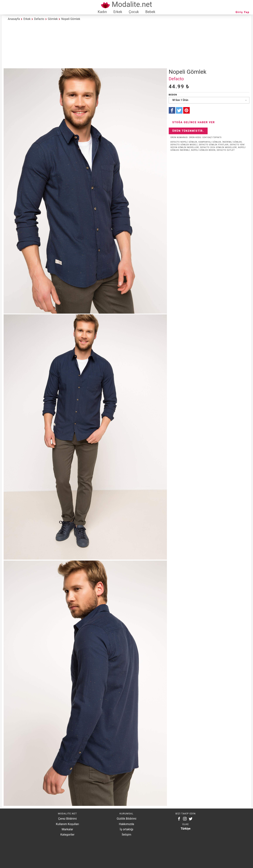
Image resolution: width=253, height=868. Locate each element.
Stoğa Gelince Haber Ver (194, 122)
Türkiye (186, 829)
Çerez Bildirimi (67, 819)
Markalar (67, 829)
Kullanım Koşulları (67, 824)
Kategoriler (67, 835)
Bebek (150, 12)
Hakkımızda (127, 824)
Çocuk (134, 12)
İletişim (126, 835)
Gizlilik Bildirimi (126, 819)
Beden (173, 95)
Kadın (102, 12)
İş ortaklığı (126, 829)
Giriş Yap (243, 12)
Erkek (118, 12)
